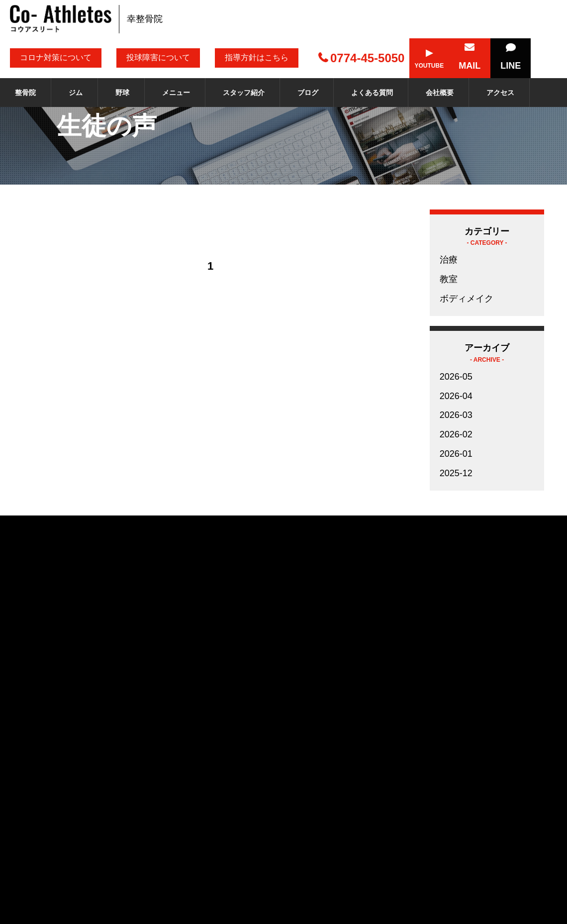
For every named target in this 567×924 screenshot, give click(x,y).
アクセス (500, 93)
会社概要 (440, 93)
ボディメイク (467, 299)
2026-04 (456, 396)
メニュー (176, 93)
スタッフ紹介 (244, 93)
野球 (122, 93)
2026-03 (456, 415)
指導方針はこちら (257, 57)
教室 (449, 279)
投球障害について (158, 57)
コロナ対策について (56, 57)
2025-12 (456, 473)
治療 (449, 260)
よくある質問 (372, 93)
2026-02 (456, 434)
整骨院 (25, 93)
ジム (76, 93)
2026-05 (456, 377)
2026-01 (456, 454)
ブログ (308, 93)
